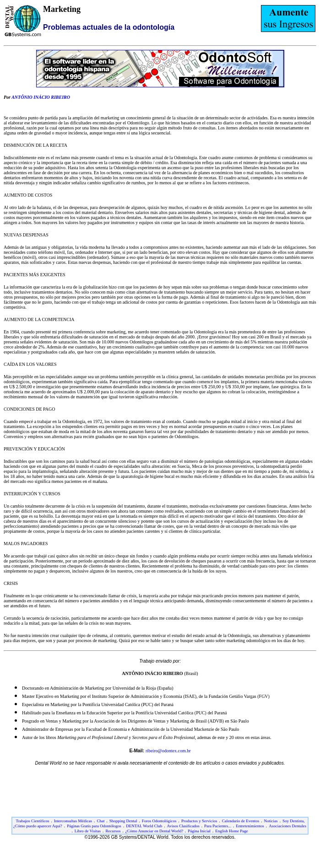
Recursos (113, 831)
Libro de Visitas (88, 831)
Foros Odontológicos (159, 821)
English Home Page (232, 831)
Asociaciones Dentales (287, 826)
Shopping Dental (123, 821)
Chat (100, 821)
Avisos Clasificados (183, 826)
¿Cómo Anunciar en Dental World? (155, 831)
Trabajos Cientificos (33, 821)
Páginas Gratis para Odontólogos (94, 826)
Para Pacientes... (218, 826)
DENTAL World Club (144, 826)
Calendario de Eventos (241, 821)
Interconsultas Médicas (73, 821)
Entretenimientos (250, 826)
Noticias (271, 821)
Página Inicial (199, 831)
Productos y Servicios (199, 821)
